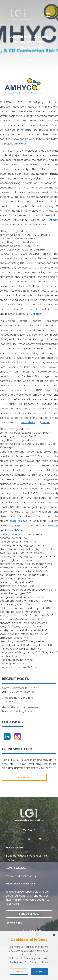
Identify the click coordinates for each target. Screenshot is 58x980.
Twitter (45, 422)
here (42, 139)
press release (18, 521)
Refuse (19, 971)
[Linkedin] (7, 737)
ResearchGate (14, 530)
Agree (39, 971)
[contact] (40, 839)
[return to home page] (18, 15)
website (43, 225)
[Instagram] (18, 737)
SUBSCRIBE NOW (24, 777)
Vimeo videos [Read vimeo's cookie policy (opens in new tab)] (29, 955)
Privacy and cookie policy (21, 876)
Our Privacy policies (36, 962)
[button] (48, 15)
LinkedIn (22, 144)
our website (28, 422)
